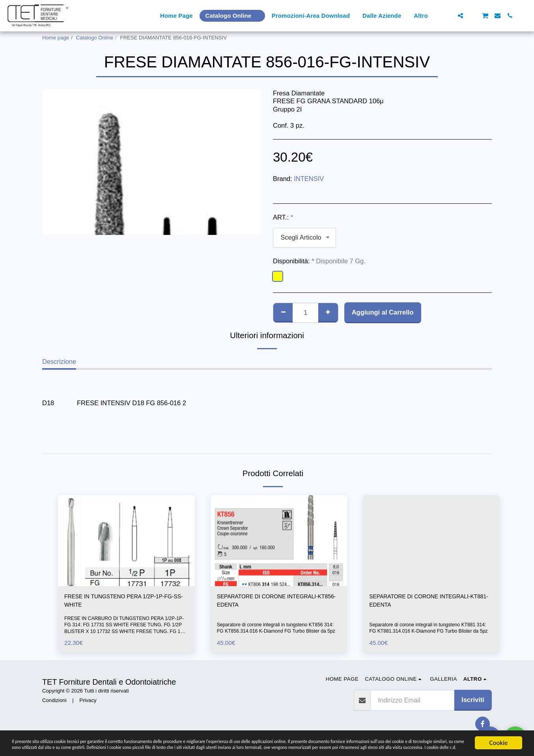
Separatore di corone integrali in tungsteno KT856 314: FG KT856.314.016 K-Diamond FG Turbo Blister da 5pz (278, 628)
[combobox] (304, 238)
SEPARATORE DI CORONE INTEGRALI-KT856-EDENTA (277, 602)
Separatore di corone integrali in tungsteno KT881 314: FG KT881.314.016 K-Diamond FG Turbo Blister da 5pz (430, 628)
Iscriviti (473, 703)
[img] (126, 541)
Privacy (88, 703)
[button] (448, 16)
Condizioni (54, 703)
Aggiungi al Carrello (383, 312)
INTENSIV (309, 179)
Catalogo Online (95, 38)
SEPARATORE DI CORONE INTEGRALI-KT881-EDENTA (429, 602)
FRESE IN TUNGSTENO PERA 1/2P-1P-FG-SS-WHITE (124, 602)
